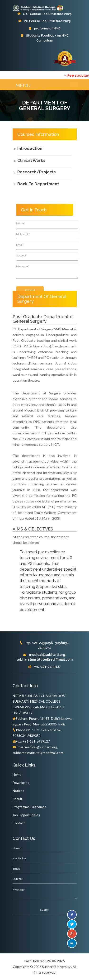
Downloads (21, 783)
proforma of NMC (44, 28)
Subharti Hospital (44, 48)
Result (17, 799)
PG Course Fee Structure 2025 (44, 21)
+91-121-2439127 (45, 667)
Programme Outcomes (29, 807)
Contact (19, 823)
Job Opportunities (26, 815)
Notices (18, 791)
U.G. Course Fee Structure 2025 (44, 14)
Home (17, 774)
